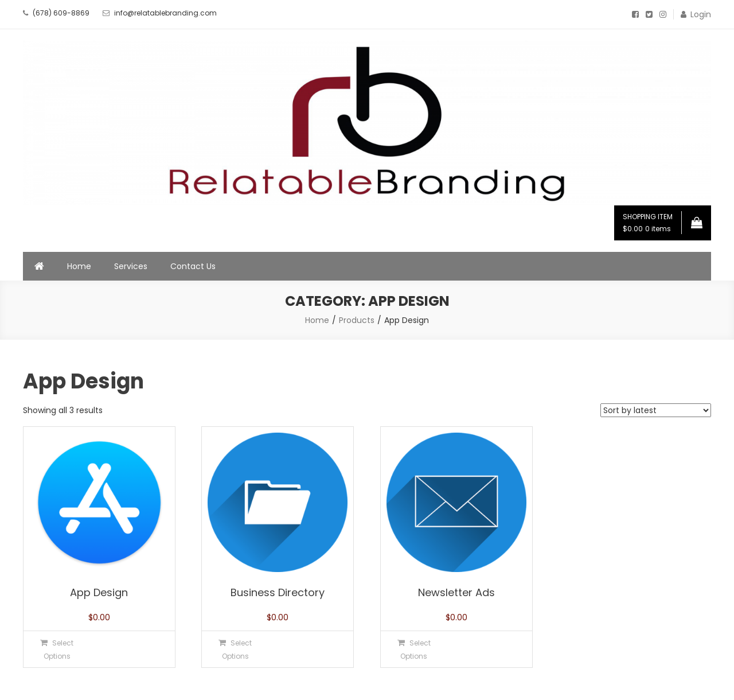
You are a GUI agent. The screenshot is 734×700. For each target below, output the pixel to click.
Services (131, 266)
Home (79, 266)
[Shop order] (656, 410)
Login (701, 14)
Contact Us (193, 266)
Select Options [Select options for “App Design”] (59, 650)
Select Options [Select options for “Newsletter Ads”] (415, 650)
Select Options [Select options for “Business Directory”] (237, 650)
